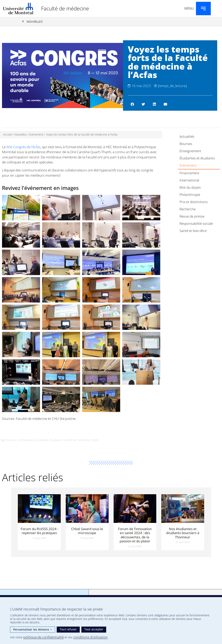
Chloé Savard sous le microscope (87, 531)
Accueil (7, 135)
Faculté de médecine (65, 8)
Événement (36, 135)
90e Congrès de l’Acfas (23, 147)
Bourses (186, 144)
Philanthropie (190, 195)
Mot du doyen (190, 188)
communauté (26, 440)
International (189, 180)
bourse (11, 440)
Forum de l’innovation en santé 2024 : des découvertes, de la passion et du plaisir (135, 535)
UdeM (95, 440)
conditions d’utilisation (90, 637)
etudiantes (42, 440)
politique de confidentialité (43, 637)
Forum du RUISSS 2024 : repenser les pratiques (39, 531)
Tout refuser (68, 629)
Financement (189, 173)
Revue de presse (192, 216)
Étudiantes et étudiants (197, 158)
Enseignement (190, 151)
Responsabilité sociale (196, 224)
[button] (132, 104)
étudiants (56, 440)
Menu (189, 8)
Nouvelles (21, 135)
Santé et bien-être (193, 231)
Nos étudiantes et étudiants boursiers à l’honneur (183, 533)
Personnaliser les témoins (33, 629)
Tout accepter (94, 629)
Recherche (188, 209)
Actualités (187, 137)
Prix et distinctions (194, 202)
